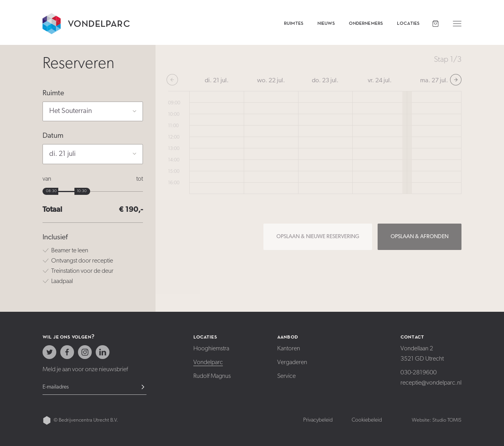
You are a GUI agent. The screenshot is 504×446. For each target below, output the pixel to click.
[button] (93, 111)
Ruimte (53, 93)
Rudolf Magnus (212, 376)
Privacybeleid (318, 420)
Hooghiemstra (211, 349)
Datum (53, 136)
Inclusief (55, 238)
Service (286, 376)
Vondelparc (208, 363)
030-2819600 (419, 373)
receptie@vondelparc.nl (431, 383)
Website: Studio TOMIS (437, 420)
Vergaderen (292, 363)
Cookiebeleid (367, 420)
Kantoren (289, 349)
